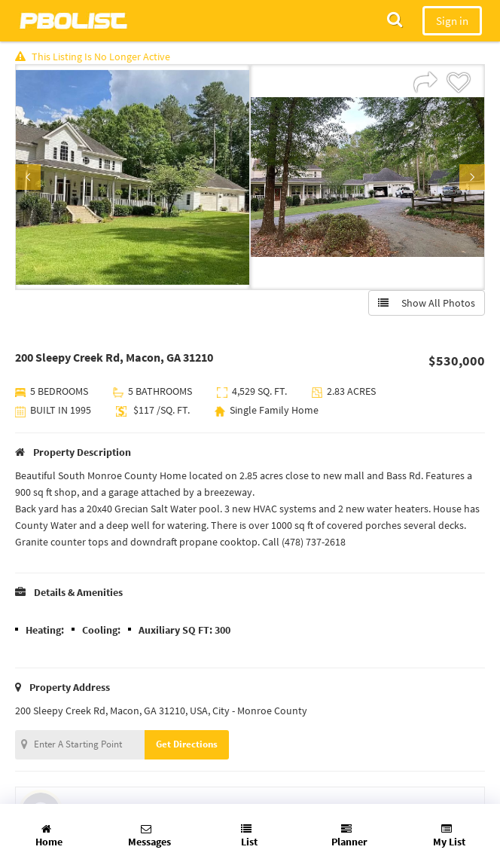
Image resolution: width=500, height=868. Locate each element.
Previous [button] (28, 177)
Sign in (452, 21)
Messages (149, 836)
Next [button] (472, 177)
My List (449, 836)
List (249, 836)
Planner (349, 836)
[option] (133, 177)
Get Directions (187, 744)
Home (49, 836)
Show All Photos (427, 303)
